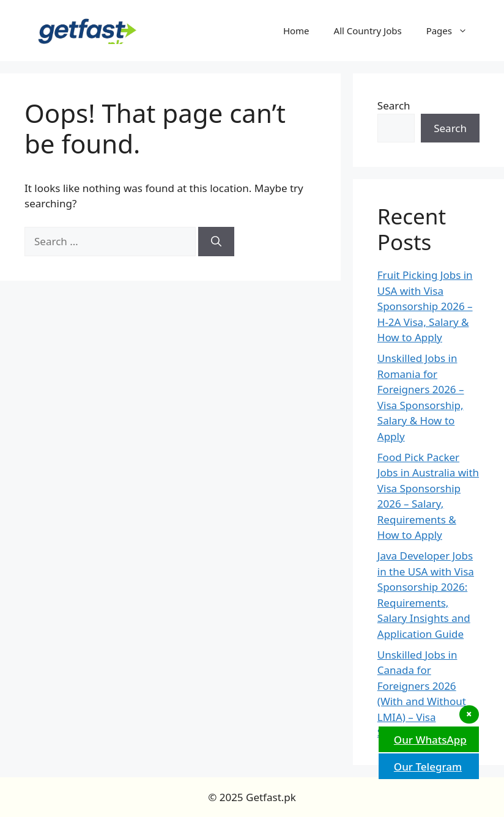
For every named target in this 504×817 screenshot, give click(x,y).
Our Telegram (426, 767)
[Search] (216, 242)
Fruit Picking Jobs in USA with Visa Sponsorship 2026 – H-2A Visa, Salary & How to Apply (425, 306)
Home (296, 31)
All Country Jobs (368, 31)
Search (394, 105)
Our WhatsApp (429, 740)
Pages (453, 31)
